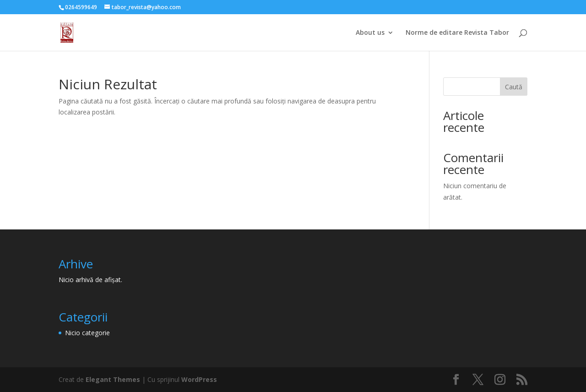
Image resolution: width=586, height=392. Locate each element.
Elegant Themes (113, 379)
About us (370, 33)
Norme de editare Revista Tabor (457, 33)
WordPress (199, 379)
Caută (514, 87)
